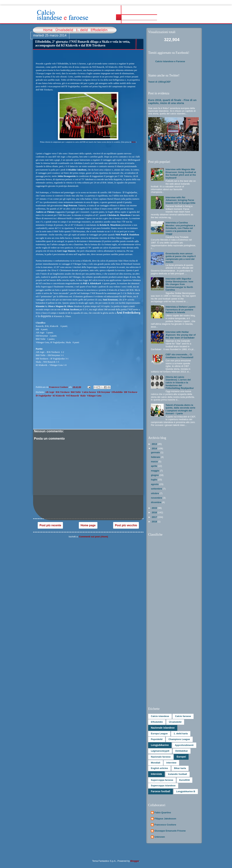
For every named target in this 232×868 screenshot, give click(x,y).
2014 (155, 448)
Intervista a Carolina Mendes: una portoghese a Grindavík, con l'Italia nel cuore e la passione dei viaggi (180, 228)
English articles (159, 768)
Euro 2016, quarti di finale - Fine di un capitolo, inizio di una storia (172, 102)
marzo (155, 462)
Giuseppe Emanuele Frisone (170, 831)
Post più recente (50, 525)
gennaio (156, 452)
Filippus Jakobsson (165, 819)
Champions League (179, 739)
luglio (154, 480)
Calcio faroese (89, 392)
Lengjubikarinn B (186, 791)
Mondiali (156, 763)
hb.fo (134, 142)
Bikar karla (180, 768)
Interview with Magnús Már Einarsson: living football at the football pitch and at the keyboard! (181, 174)
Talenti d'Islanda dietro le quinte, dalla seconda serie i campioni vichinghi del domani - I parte (180, 409)
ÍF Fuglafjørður (44, 396)
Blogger (135, 861)
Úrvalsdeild (175, 722)
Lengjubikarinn (160, 745)
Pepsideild (157, 739)
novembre (157, 498)
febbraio (156, 457)
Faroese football (161, 791)
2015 (155, 508)
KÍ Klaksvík (59, 396)
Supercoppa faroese (162, 780)
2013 (155, 444)
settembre (157, 489)
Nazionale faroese (161, 757)
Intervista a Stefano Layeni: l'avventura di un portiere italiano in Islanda (181, 310)
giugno (155, 475)
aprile (154, 466)
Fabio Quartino (163, 813)
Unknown (160, 837)
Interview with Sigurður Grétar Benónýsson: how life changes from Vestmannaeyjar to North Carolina (179, 284)
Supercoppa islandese (163, 786)
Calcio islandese (160, 716)
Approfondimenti (184, 745)
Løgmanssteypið (160, 751)
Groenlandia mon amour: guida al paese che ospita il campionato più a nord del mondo (181, 258)
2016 (155, 512)
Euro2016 (185, 780)
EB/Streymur (104, 392)
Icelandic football (177, 774)
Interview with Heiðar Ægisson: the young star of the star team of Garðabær (181, 335)
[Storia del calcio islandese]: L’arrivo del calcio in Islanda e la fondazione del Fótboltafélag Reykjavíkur (180, 383)
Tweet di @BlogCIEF (159, 82)
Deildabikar (182, 751)
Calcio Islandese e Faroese (170, 61)
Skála (83, 396)
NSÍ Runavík (72, 396)
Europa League (159, 734)
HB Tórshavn (131, 392)
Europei (181, 757)
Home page (88, 525)
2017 (155, 517)
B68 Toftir (76, 392)
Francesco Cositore (165, 825)
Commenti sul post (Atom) (94, 537)
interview (171, 763)
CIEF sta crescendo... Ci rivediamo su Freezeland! (179, 356)
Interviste (156, 774)
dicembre (156, 502)
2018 (155, 522)
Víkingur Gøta (94, 396)
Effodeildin (117, 392)
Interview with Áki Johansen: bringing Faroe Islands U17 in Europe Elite (180, 200)
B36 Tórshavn (63, 392)
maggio (156, 471)
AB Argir (50, 392)
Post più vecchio (126, 525)
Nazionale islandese (163, 728)
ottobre (155, 493)
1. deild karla (181, 734)
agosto (155, 484)
